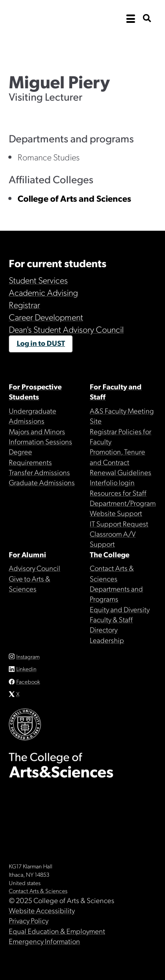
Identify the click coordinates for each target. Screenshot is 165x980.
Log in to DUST (41, 343)
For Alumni (27, 554)
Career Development (46, 317)
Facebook (28, 681)
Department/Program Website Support (123, 508)
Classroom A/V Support (113, 539)
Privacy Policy (29, 920)
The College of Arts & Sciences (82, 46)
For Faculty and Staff (116, 391)
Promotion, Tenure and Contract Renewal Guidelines (121, 462)
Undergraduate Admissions (33, 416)
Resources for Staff (118, 493)
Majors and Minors (37, 431)
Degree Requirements (30, 456)
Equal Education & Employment (57, 931)
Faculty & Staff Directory (111, 624)
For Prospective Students (35, 391)
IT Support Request (119, 523)
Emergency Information (44, 941)
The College (110, 554)
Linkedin (26, 669)
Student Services (38, 280)
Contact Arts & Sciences (112, 573)
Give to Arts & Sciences (29, 583)
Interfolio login (112, 482)
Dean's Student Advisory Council (66, 329)
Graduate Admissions (42, 482)
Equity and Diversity (120, 609)
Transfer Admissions (39, 472)
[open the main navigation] (131, 19)
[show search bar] (147, 19)
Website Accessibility (42, 910)
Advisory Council (35, 568)
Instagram (28, 656)
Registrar (24, 305)
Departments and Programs (116, 593)
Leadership (107, 640)
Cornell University (53, 19)
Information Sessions (40, 441)
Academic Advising (43, 292)
